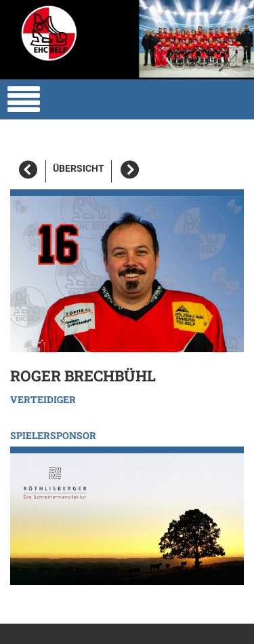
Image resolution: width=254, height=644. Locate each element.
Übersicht (79, 169)
